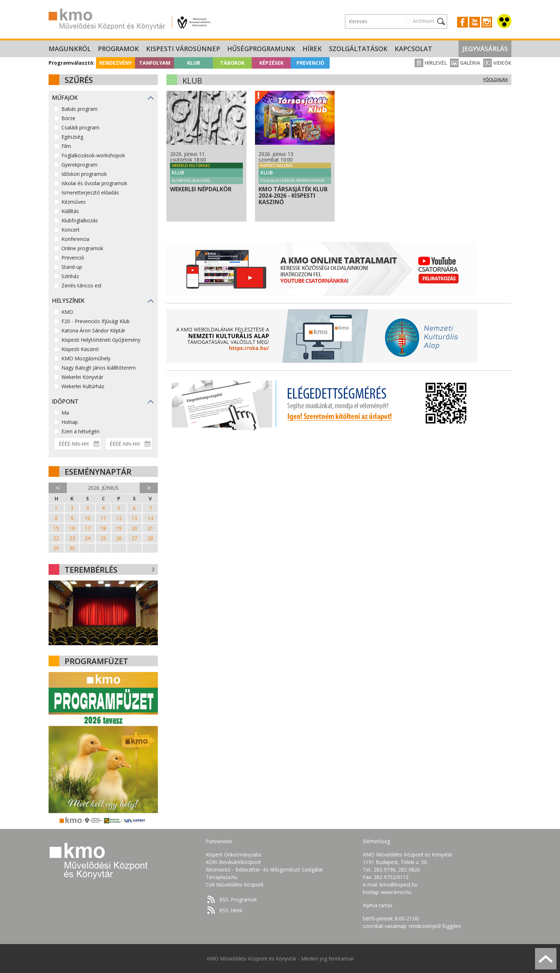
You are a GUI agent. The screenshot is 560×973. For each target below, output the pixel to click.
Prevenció (310, 63)
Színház (70, 276)
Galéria (465, 63)
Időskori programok (84, 174)
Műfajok (65, 98)
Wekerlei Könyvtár (82, 377)
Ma (65, 413)
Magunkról (70, 49)
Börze (68, 118)
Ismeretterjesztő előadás (90, 192)
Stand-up (72, 267)
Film (66, 146)
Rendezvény (116, 63)
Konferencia (75, 239)
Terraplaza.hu (221, 877)
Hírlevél (431, 63)
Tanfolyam (155, 63)
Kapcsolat (413, 49)
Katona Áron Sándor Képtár (93, 330)
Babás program (79, 109)
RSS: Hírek (231, 910)
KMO (67, 312)
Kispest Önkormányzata (233, 855)
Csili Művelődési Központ (235, 885)
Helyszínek (68, 301)
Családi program (80, 127)
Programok (118, 49)
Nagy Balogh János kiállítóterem (99, 368)
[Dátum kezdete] (78, 444)
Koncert (71, 230)
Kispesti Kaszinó (80, 349)
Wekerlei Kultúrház (83, 386)
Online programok (82, 248)
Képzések (271, 63)
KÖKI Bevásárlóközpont (233, 862)
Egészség (72, 137)
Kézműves (74, 202)
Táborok (232, 63)
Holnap (70, 422)
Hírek (312, 49)
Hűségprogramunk (261, 49)
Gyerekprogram (79, 165)
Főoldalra (496, 80)
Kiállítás (70, 211)
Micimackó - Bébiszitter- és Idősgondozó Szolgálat (264, 870)
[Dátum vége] (129, 444)
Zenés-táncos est (82, 285)
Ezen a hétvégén (81, 431)
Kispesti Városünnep (183, 49)
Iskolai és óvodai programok (94, 183)
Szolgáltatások (358, 49)
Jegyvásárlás (485, 49)
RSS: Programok (238, 900)
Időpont (65, 401)
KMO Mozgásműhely (86, 358)
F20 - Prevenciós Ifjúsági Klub (96, 321)
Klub (194, 63)
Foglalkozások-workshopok (93, 155)
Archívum (424, 21)
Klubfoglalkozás (80, 220)
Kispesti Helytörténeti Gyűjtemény (101, 340)
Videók (497, 63)
